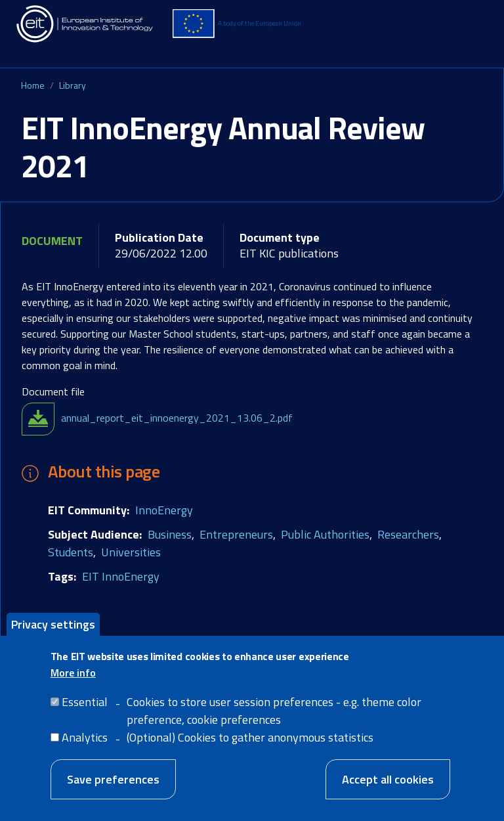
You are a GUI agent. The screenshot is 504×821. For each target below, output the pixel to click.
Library (73, 85)
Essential (85, 708)
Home (33, 85)
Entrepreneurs (236, 534)
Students (71, 552)
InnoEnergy (164, 510)
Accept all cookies (388, 786)
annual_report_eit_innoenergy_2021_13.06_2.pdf (177, 418)
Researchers (408, 534)
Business (170, 534)
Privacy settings (53, 630)
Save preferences (113, 786)
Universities (131, 552)
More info (73, 679)
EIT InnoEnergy (121, 576)
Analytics (85, 744)
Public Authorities (325, 534)
